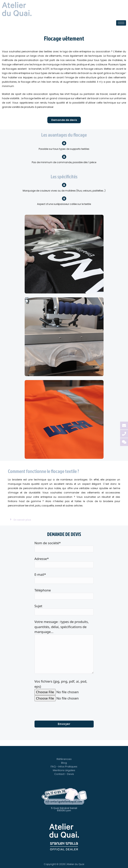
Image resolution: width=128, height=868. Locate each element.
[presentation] (64, 713)
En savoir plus (22, 520)
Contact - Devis (64, 774)
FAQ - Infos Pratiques (64, 767)
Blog (64, 763)
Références (64, 759)
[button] (64, 519)
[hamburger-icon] (121, 23)
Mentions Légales (64, 770)
